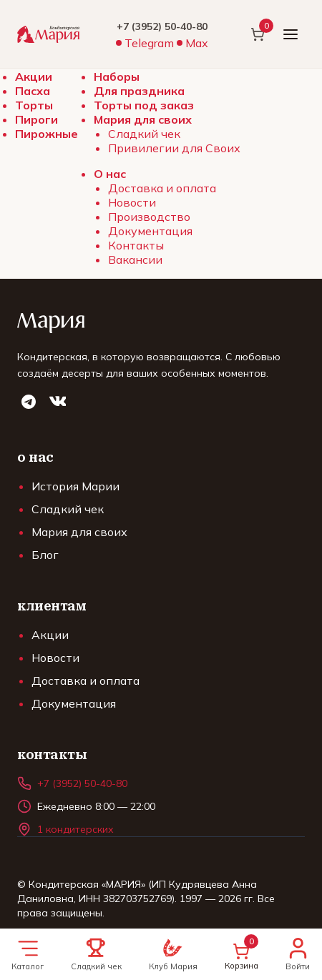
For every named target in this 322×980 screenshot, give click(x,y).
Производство (149, 217)
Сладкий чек (144, 134)
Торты (34, 105)
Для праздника (139, 91)
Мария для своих (143, 119)
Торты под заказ (144, 105)
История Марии (75, 486)
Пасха (33, 91)
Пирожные (47, 134)
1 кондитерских (75, 829)
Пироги (36, 119)
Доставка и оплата (162, 188)
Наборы (117, 76)
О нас (110, 174)
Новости (132, 202)
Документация (150, 231)
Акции (34, 76)
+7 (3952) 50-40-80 (162, 26)
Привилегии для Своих (174, 148)
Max (197, 43)
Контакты (136, 245)
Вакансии (135, 259)
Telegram (149, 43)
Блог (45, 555)
